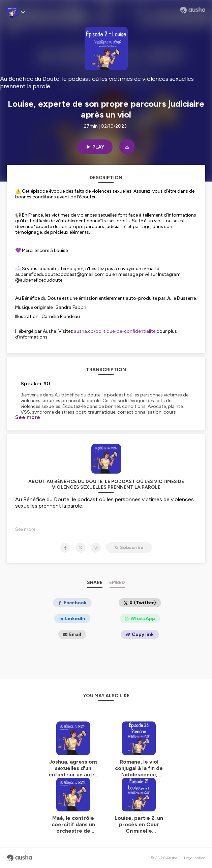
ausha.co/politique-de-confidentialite (115, 331)
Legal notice (195, 858)
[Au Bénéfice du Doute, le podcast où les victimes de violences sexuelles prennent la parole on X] (81, 548)
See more (28, 417)
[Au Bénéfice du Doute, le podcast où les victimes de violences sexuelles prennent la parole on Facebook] (65, 548)
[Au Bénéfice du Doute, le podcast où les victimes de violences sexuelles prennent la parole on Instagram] (96, 548)
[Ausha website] (193, 10)
